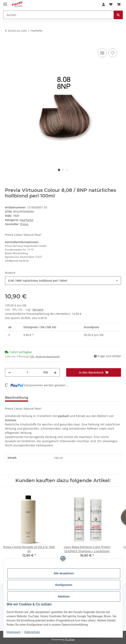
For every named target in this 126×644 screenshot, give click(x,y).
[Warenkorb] (119, 4)
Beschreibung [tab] (17, 398)
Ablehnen (64, 596)
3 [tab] (67, 170)
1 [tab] (59, 170)
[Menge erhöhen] (55, 372)
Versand (38, 310)
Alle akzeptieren (64, 573)
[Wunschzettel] (111, 4)
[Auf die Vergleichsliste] (102, 53)
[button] (103, 4)
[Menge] (27, 372)
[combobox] (63, 281)
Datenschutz (32, 632)
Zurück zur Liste (17, 31)
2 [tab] (63, 170)
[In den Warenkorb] (8, 43)
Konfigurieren (64, 585)
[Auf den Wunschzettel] (113, 53)
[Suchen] (59, 15)
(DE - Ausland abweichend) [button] (45, 356)
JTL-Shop (70, 639)
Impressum (14, 632)
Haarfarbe (27, 220)
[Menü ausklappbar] (5, 2)
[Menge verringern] (10, 372)
